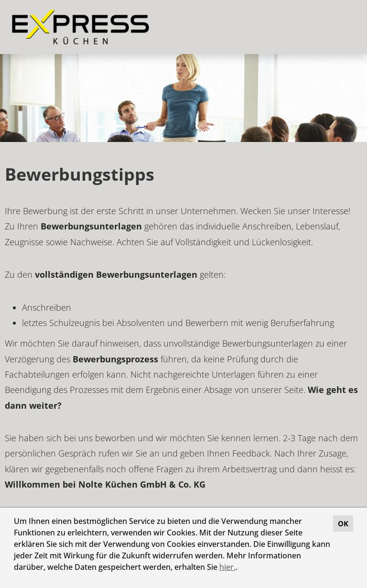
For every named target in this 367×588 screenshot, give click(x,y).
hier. (227, 567)
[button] (241, 568)
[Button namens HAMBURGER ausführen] (344, 27)
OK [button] (343, 523)
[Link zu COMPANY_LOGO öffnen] (81, 27)
